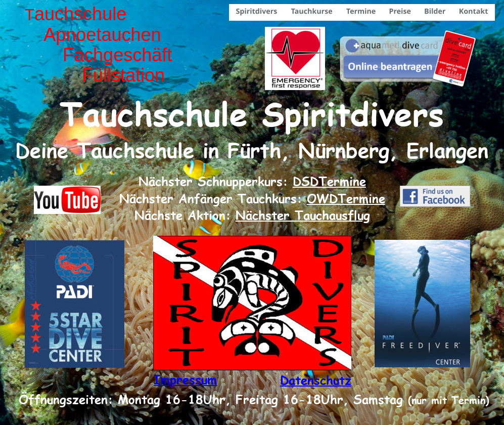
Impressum (185, 379)
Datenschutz (316, 380)
